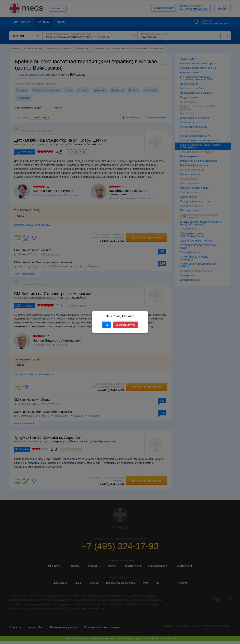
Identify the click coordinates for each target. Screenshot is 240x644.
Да (106, 325)
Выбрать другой (126, 325)
